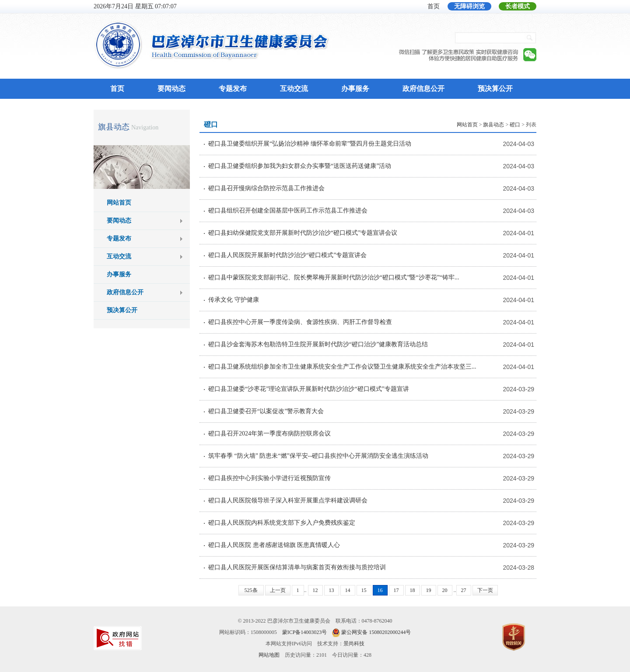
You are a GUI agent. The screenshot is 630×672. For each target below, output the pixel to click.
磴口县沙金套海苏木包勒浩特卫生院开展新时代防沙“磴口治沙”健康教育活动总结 (318, 344)
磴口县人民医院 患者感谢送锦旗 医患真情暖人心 (274, 545)
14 (348, 590)
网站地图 (269, 655)
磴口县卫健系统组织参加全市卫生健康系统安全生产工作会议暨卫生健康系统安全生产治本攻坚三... (342, 367)
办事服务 (355, 89)
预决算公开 (495, 89)
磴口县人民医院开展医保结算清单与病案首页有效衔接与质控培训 (297, 567)
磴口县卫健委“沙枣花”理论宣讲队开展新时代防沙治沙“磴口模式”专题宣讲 (309, 389)
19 (429, 590)
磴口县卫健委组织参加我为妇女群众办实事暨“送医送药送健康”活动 (300, 166)
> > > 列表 (497, 125)
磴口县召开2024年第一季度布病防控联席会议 (269, 433)
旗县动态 (114, 127)
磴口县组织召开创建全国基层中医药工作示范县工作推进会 (288, 211)
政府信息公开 (423, 89)
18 (413, 590)
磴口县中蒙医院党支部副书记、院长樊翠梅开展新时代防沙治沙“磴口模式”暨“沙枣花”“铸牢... (334, 277)
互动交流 (294, 89)
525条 (251, 590)
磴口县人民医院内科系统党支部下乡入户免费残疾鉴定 (282, 523)
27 (464, 590)
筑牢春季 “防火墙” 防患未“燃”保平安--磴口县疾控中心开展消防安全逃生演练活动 (318, 456)
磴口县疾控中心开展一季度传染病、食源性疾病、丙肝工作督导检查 (300, 322)
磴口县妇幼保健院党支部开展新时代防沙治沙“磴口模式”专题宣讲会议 (303, 233)
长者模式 (518, 6)
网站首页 (119, 203)
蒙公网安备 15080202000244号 (376, 632)
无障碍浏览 (469, 6)
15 (364, 590)
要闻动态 (171, 89)
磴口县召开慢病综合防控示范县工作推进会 (266, 188)
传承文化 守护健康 (234, 300)
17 (396, 590)
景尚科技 (354, 644)
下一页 (485, 590)
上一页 (278, 590)
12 (315, 590)
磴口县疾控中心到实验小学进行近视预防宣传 (269, 478)
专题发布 (233, 89)
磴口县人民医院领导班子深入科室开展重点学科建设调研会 (288, 500)
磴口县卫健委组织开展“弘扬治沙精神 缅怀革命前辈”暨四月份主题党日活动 (310, 144)
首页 (434, 6)
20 (445, 590)
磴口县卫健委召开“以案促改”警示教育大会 (266, 411)
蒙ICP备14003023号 (305, 632)
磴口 (515, 125)
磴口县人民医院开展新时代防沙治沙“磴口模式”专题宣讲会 (287, 255)
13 (332, 590)
